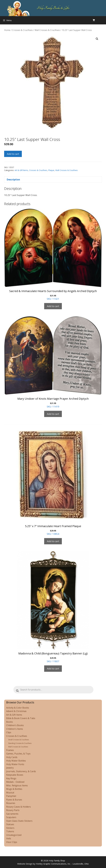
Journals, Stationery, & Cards (21, 771)
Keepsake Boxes (15, 775)
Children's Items (15, 729)
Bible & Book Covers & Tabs (21, 718)
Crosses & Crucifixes (22, 30)
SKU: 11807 (53, 607)
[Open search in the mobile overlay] (103, 20)
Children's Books (15, 725)
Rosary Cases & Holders (18, 807)
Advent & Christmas (16, 711)
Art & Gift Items (21, 170)
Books (10, 722)
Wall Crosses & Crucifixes (47, 30)
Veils (9, 838)
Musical (10, 793)
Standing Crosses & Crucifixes (20, 743)
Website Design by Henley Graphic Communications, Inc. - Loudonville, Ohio (53, 864)
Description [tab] (13, 180)
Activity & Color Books (18, 708)
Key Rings (11, 778)
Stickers (10, 828)
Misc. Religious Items (17, 785)
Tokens (10, 831)
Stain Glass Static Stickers (19, 821)
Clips (9, 732)
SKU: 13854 (53, 480)
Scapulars (11, 817)
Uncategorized (14, 835)
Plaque (51, 170)
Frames (10, 750)
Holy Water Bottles (16, 761)
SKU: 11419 (53, 362)
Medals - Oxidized (15, 782)
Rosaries (11, 803)
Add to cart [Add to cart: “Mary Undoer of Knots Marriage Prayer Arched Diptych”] (53, 414)
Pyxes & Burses (14, 800)
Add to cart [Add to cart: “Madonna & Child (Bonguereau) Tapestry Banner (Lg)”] (53, 669)
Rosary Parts (13, 810)
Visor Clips (12, 842)
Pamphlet (11, 796)
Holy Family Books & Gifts (53, 8)
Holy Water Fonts (15, 764)
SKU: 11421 (53, 255)
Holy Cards (12, 757)
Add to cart (13, 154)
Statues (10, 824)
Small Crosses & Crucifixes (19, 740)
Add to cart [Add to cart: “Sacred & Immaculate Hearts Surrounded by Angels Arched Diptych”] (53, 306)
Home (7, 30)
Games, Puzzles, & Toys (18, 754)
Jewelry (10, 768)
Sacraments (12, 814)
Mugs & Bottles (14, 789)
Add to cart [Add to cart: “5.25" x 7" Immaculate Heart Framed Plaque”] (53, 541)
